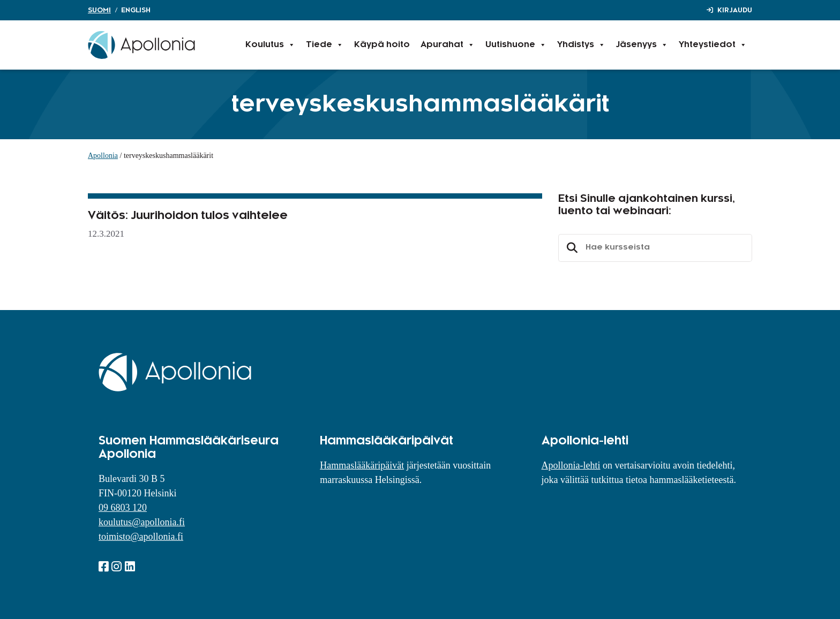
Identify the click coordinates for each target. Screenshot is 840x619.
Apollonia (103, 156)
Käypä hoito (382, 45)
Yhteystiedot (713, 45)
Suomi (99, 10)
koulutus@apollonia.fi (142, 522)
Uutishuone (516, 45)
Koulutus (270, 45)
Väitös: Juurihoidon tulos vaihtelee (188, 216)
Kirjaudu (735, 10)
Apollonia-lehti (571, 465)
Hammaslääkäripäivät (362, 465)
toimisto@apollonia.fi (141, 537)
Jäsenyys (642, 45)
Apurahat (448, 45)
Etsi (571, 248)
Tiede (325, 45)
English (136, 10)
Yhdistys (581, 45)
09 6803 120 (123, 508)
